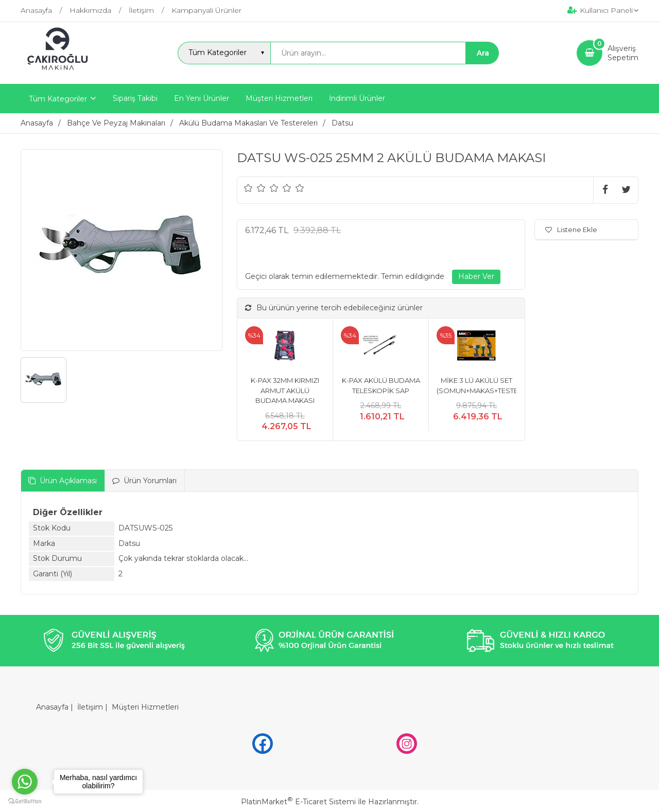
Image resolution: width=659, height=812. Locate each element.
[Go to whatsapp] (25, 782)
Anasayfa (52, 707)
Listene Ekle (571, 230)
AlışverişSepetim (623, 53)
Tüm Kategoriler (58, 99)
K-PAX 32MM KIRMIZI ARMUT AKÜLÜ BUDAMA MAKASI (285, 390)
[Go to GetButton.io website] (25, 801)
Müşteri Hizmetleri (145, 707)
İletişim (90, 707)
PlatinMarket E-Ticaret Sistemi (298, 802)
